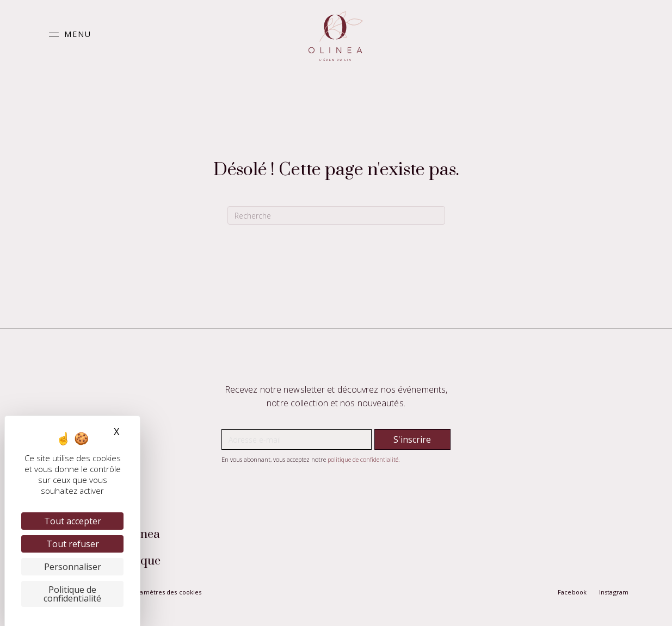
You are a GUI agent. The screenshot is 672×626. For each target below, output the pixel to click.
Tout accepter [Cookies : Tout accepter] (73, 521)
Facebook (572, 592)
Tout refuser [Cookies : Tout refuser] (73, 544)
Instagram (614, 592)
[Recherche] (336, 215)
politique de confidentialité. (364, 459)
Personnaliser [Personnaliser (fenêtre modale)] (73, 567)
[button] (67, 35)
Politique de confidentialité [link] (72, 594)
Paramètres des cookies (166, 592)
